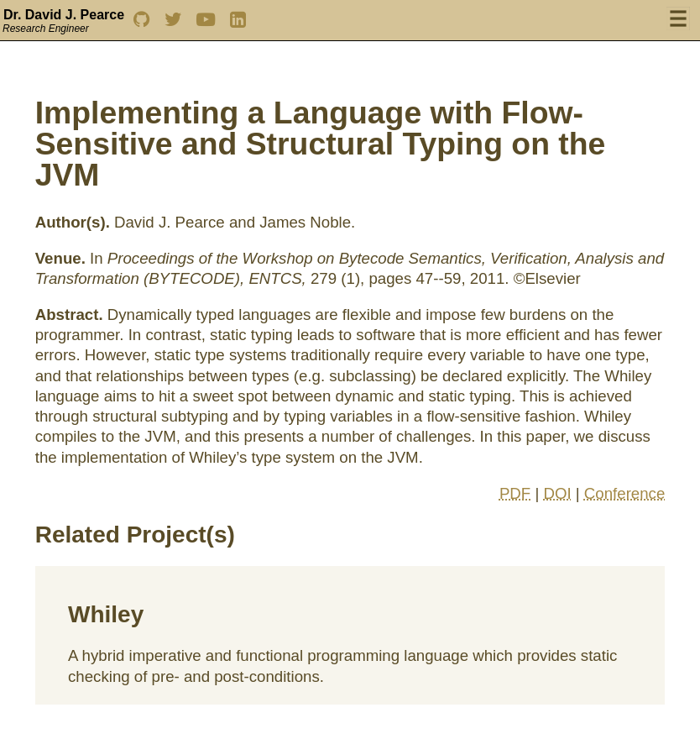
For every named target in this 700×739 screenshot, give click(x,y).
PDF (515, 493)
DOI (557, 493)
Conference (624, 493)
